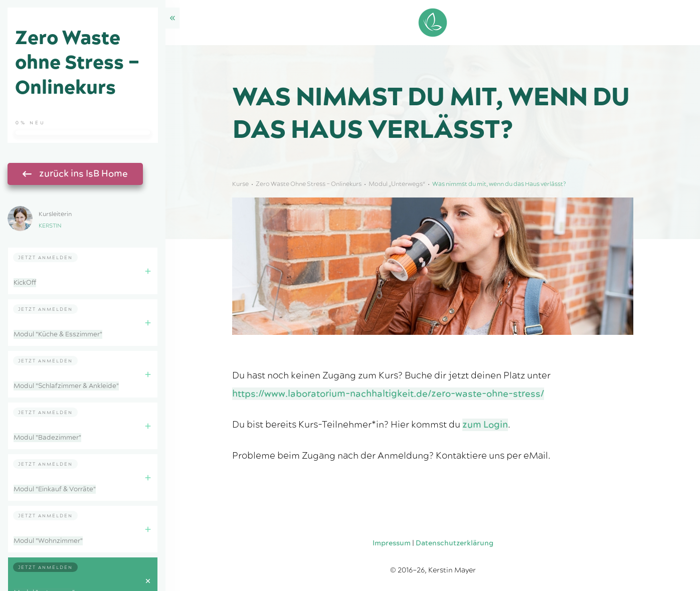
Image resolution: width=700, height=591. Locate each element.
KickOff (25, 283)
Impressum (392, 543)
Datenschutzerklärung (455, 543)
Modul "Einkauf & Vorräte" (55, 489)
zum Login (485, 425)
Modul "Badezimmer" (47, 438)
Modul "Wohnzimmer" (48, 541)
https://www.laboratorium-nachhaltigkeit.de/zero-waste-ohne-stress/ (388, 394)
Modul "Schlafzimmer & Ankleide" (66, 386)
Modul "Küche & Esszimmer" (58, 334)
